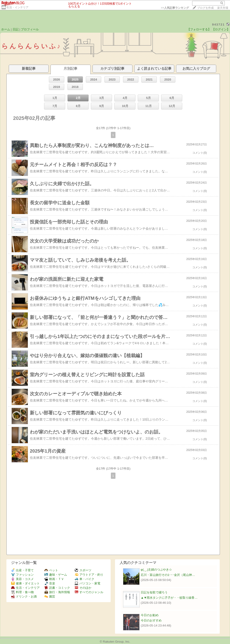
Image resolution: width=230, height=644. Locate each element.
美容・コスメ (22, 579)
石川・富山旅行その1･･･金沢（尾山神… (168, 575)
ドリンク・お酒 (24, 596)
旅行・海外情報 (57, 592)
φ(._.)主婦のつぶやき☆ (156, 570)
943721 (218, 25)
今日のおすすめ (151, 620)
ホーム (6, 29)
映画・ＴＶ (54, 579)
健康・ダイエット (25, 583)
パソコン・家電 (87, 583)
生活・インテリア (17, 7)
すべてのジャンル (89, 592)
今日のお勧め (150, 615)
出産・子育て (22, 570)
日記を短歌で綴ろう (154, 592)
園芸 (50, 596)
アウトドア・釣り (89, 575)
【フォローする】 (199, 29)
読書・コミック (57, 588)
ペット (51, 570)
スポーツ (83, 570)
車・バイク (84, 579)
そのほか (83, 588)
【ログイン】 (221, 29)
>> (175, 8)
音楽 (50, 583)
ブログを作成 (205, 8)
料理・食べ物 (22, 592)
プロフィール (30, 29)
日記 (16, 29)
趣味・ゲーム (56, 575)
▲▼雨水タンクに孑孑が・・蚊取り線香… (169, 598)
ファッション (22, 575)
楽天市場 (223, 8)
